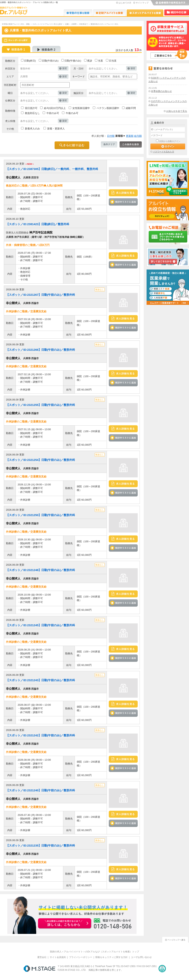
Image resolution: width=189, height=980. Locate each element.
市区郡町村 (10, 85)
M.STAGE (39, 969)
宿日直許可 (31, 108)
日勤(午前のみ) (50, 61)
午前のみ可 (53, 113)
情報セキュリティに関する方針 (111, 957)
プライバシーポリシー (81, 957)
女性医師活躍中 (81, 108)
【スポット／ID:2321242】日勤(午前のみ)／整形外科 (40, 735)
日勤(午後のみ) (73, 61)
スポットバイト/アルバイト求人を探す (47, 24)
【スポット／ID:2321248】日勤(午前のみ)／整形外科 (40, 570)
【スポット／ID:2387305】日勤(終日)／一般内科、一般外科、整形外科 (52, 169)
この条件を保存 (131, 144)
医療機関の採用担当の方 (170, 3)
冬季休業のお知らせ (161, 91)
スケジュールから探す (16, 40)
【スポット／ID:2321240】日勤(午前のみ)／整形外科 (40, 790)
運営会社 (42, 957)
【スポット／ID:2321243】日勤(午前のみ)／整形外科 (40, 680)
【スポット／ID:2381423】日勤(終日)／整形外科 (38, 224)
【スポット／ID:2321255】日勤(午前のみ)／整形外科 (40, 405)
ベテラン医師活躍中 (108, 108)
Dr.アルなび (109, 13)
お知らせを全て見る (177, 111)
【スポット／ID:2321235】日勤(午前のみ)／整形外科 (40, 845)
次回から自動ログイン (170, 141)
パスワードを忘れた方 (164, 152)
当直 (100, 61)
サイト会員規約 (58, 957)
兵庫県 (74, 24)
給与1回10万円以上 (55, 108)
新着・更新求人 (56, 129)
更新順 (130, 136)
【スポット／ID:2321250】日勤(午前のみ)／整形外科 (40, 515)
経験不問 (131, 108)
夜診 (90, 61)
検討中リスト (177, 12)
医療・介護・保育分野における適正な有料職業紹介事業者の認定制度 (162, 969)
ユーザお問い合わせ (141, 957)
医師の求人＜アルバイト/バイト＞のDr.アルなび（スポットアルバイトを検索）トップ (95, 952)
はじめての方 (125, 3)
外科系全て (84, 24)
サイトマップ (142, 3)
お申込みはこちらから (65, 924)
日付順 (111, 136)
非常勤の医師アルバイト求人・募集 (16, 24)
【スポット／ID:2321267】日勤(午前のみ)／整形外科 (40, 295)
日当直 (113, 61)
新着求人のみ (32, 129)
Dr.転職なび (78, 13)
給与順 (138, 136)
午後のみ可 (72, 113)
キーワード (79, 76)
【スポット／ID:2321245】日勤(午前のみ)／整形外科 (40, 625)
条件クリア (109, 144)
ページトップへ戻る (175, 939)
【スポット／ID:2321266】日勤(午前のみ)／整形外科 (40, 350)
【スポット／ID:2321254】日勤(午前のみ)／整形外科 (40, 460)
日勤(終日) (30, 61)
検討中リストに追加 (123, 202)
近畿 (67, 24)
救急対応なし (32, 113)
